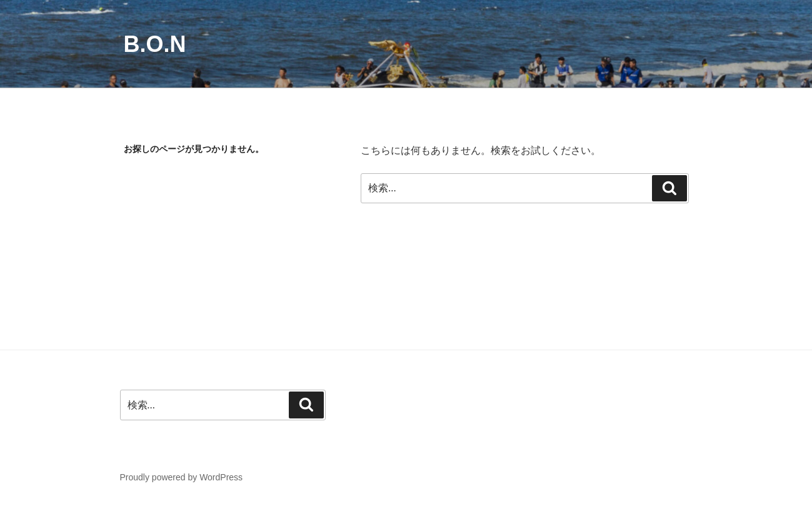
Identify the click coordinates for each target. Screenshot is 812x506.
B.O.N (155, 44)
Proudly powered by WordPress (182, 477)
